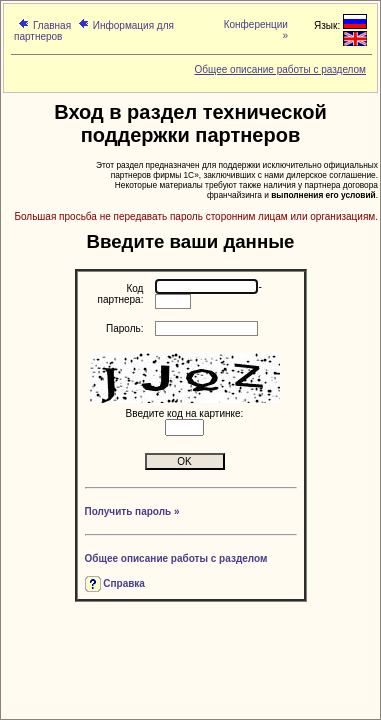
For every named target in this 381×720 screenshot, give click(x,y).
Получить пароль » (132, 511)
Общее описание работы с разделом (280, 69)
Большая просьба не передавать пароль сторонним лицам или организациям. (196, 216)
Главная (52, 25)
